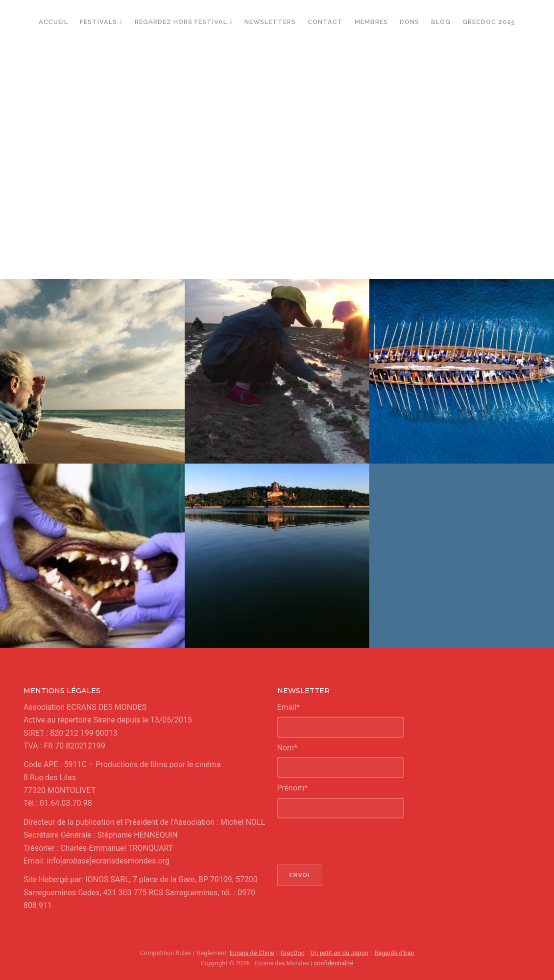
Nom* (287, 748)
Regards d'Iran (394, 953)
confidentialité (334, 963)
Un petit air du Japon (339, 953)
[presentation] (352, 841)
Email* (289, 707)
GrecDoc (293, 953)
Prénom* (293, 788)
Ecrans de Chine (252, 953)
